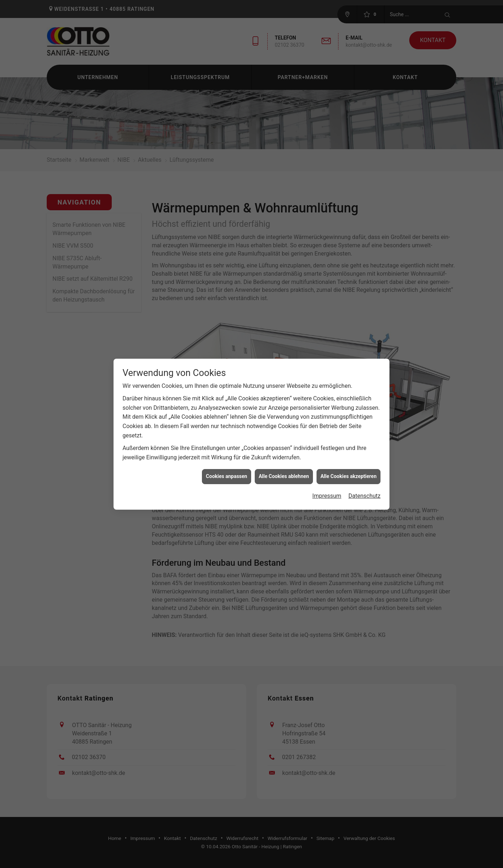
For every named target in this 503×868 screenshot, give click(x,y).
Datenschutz (364, 484)
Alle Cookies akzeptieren (349, 464)
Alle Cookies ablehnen (284, 464)
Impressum (327, 484)
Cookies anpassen (227, 464)
